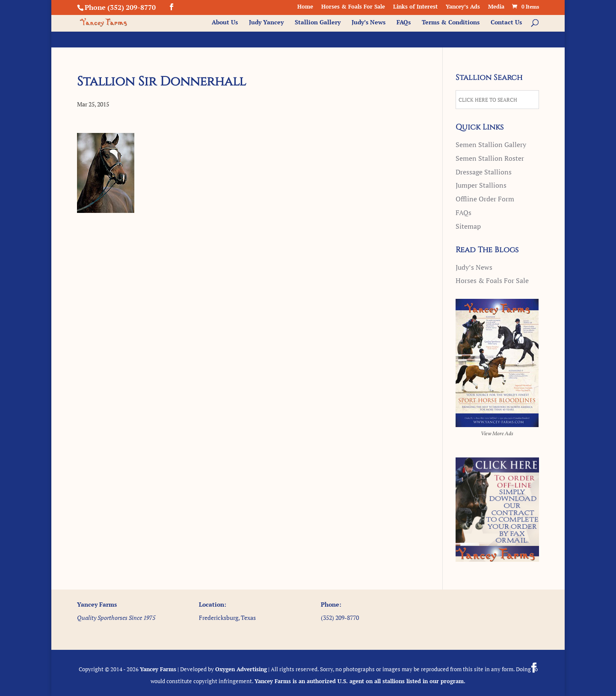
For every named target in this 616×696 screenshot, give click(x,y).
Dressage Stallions (484, 172)
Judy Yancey (266, 23)
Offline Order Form (485, 199)
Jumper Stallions (481, 185)
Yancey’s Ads (463, 7)
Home (305, 7)
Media (496, 7)
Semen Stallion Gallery (491, 145)
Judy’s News (369, 23)
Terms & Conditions (451, 23)
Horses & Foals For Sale (353, 7)
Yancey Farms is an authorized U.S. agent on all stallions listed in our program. (360, 681)
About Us (225, 23)
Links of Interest (415, 7)
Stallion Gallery (318, 23)
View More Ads (497, 434)
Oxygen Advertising (241, 669)
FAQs (404, 23)
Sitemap (468, 226)
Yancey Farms (158, 669)
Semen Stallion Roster (490, 158)
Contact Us (506, 23)
